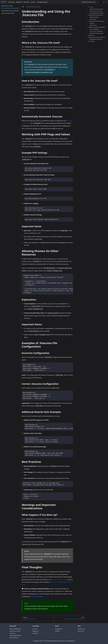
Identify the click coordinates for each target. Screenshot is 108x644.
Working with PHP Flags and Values (96, 15)
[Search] (102, 2)
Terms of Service (14, 638)
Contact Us (81, 629)
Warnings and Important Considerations (97, 37)
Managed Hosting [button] (42, 2)
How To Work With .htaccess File (10, 8)
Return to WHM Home (15, 629)
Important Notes (93, 19)
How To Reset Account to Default (10, 11)
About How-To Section (7, 6)
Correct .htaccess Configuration (96, 31)
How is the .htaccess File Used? (96, 11)
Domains (33, 2)
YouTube (35, 633)
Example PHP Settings (94, 17)
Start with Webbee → (38, 596)
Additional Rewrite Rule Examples (96, 33)
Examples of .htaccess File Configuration (97, 27)
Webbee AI (19, 2)
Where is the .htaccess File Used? (96, 9)
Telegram (35, 631)
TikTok (57, 631)
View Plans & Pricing (87, 2)
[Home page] (23, 7)
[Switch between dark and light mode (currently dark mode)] (94, 2)
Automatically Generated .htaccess (97, 13)
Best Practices (91, 35)
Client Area (26, 2)
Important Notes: (93, 25)
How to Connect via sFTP (8, 13)
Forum (35, 629)
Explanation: (92, 23)
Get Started (12, 2)
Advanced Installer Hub (59, 580)
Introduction (91, 7)
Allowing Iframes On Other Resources (96, 21)
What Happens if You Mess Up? (96, 39)
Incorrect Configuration (94, 29)
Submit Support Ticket (15, 636)
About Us (81, 631)
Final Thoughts (92, 41)
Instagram (58, 629)
